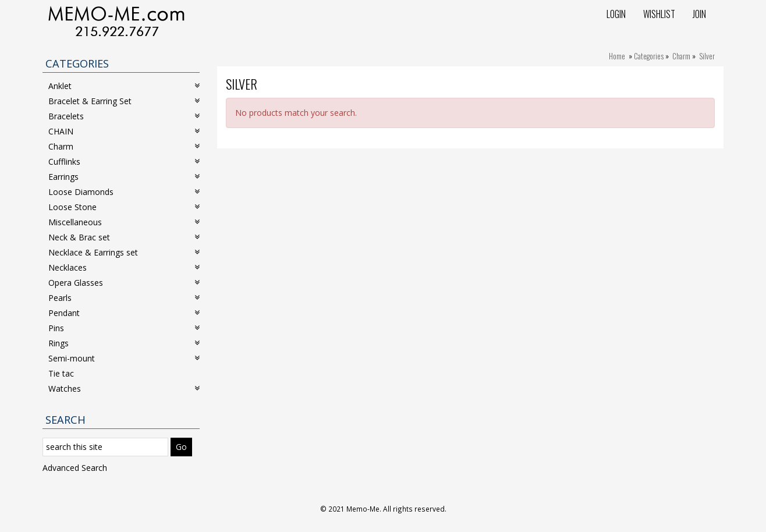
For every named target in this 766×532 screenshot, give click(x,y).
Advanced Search (75, 468)
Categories (649, 56)
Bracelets (124, 116)
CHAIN (124, 131)
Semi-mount (124, 358)
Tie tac (61, 373)
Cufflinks (124, 162)
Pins (124, 328)
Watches (124, 389)
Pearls (124, 298)
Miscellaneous (124, 222)
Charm (681, 56)
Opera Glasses (124, 283)
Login (616, 14)
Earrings (124, 177)
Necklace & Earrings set (124, 252)
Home (617, 56)
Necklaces (124, 267)
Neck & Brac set (124, 237)
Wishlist (659, 14)
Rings (124, 343)
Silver (707, 56)
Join (699, 14)
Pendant (124, 313)
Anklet (124, 86)
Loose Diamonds (124, 192)
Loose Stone (124, 207)
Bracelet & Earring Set (124, 101)
